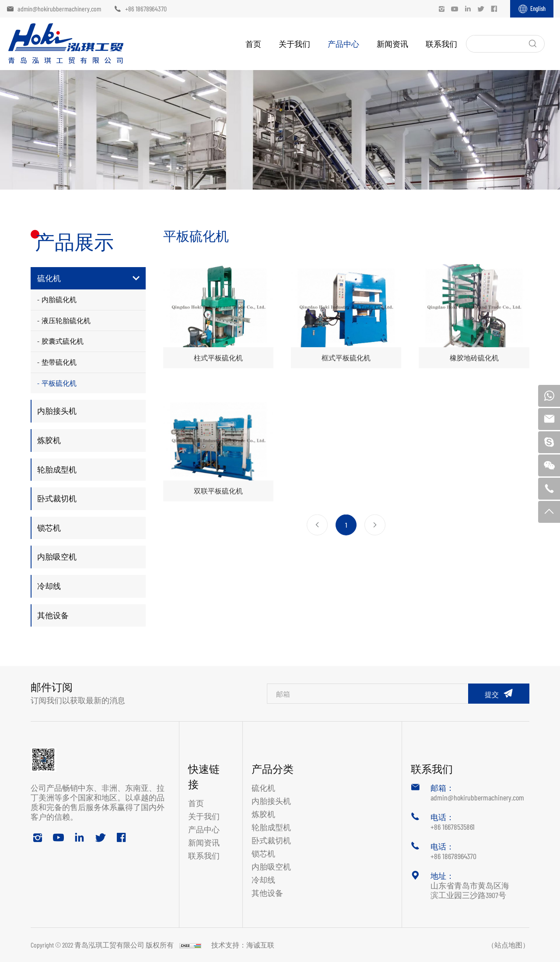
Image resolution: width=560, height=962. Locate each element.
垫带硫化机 (59, 362)
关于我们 (294, 44)
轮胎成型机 (57, 469)
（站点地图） (508, 945)
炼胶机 (49, 440)
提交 (492, 694)
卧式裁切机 (57, 498)
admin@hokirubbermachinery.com (59, 9)
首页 (253, 44)
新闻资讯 (392, 44)
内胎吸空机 (57, 557)
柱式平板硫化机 (218, 358)
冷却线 (49, 586)
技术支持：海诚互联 (243, 945)
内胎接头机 (57, 411)
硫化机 (49, 278)
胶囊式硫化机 (63, 341)
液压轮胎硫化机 (66, 320)
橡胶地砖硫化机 (474, 358)
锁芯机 (49, 528)
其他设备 (53, 615)
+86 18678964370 (146, 9)
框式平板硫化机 (346, 358)
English (538, 9)
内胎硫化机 (59, 299)
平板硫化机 (59, 383)
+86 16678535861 (453, 827)
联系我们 (441, 44)
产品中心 (343, 44)
